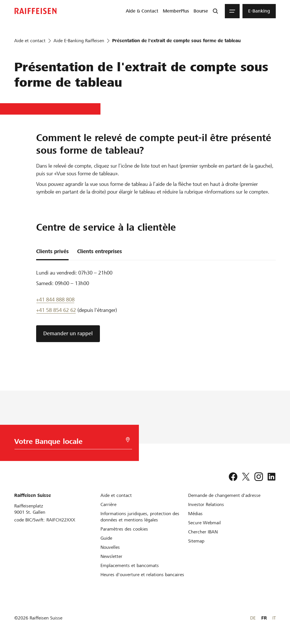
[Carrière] (108, 504)
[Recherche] (215, 11)
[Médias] (195, 514)
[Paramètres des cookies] (124, 529)
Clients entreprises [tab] (99, 251)
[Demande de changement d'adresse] (224, 495)
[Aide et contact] (116, 495)
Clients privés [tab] (52, 251)
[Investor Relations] (206, 504)
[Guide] (106, 538)
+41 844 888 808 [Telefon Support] (55, 299)
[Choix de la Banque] (68, 443)
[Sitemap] (196, 541)
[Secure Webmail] (204, 523)
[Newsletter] (111, 556)
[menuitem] (142, 11)
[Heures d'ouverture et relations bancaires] (142, 575)
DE (253, 618)
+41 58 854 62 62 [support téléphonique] (56, 310)
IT (274, 618)
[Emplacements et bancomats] (130, 565)
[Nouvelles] (110, 547)
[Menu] (232, 11)
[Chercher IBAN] (203, 532)
